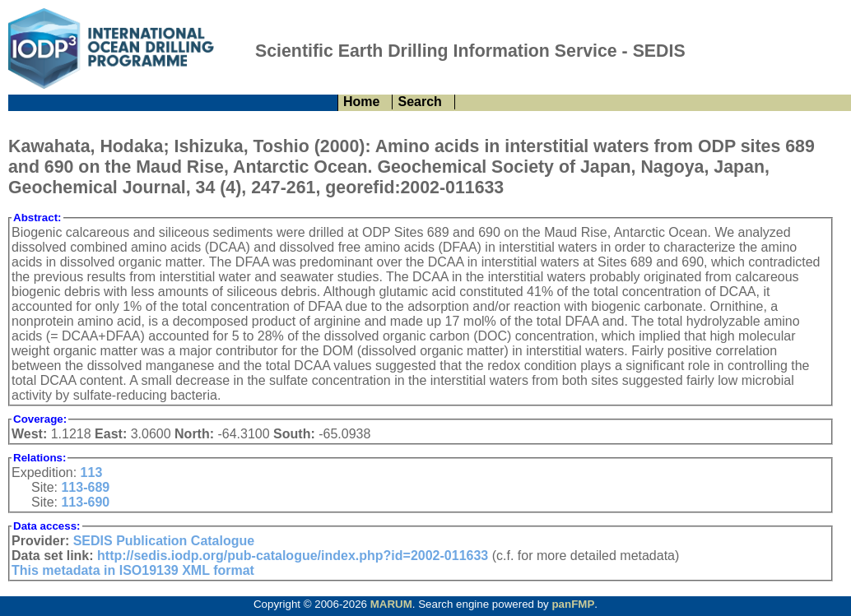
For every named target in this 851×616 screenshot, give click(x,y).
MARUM (391, 604)
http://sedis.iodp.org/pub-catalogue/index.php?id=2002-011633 (293, 556)
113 (92, 472)
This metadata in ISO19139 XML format (133, 570)
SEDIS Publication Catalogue (164, 541)
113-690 (85, 502)
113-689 (85, 487)
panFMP (573, 604)
